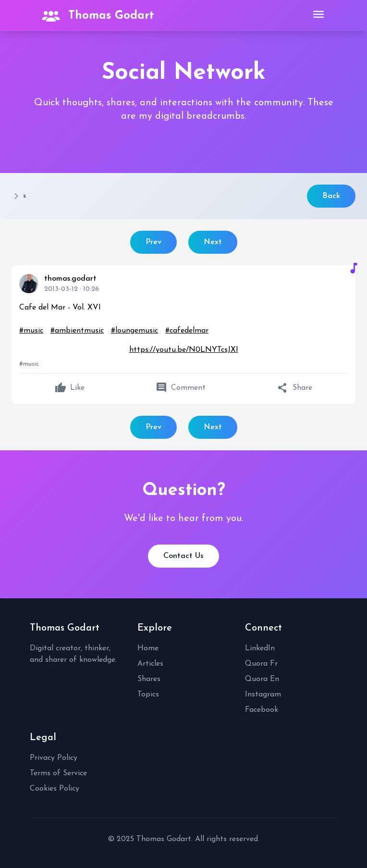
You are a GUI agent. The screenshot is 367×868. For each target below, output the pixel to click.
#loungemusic (135, 331)
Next (213, 242)
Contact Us (183, 556)
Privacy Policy (54, 758)
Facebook (262, 710)
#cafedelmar (187, 331)
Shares (149, 679)
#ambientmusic (77, 331)
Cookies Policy (55, 789)
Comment (181, 388)
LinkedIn (260, 648)
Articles (150, 664)
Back (331, 196)
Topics (148, 694)
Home (148, 648)
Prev (153, 242)
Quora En (262, 679)
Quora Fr (261, 664)
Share (295, 388)
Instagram (263, 694)
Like (70, 388)
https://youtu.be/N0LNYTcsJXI (184, 350)
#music (31, 331)
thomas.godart (70, 279)
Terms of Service (58, 773)
